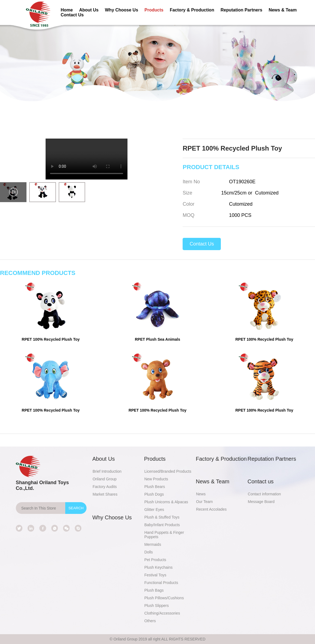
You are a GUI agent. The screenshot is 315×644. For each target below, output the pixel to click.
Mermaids (153, 544)
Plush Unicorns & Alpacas (166, 502)
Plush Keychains (159, 567)
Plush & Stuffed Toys (162, 517)
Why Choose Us (121, 10)
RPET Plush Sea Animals (157, 339)
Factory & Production (192, 10)
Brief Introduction (107, 471)
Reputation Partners (241, 10)
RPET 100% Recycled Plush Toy (51, 339)
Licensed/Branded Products (168, 471)
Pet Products (155, 560)
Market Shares (105, 494)
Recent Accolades (211, 509)
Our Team (204, 502)
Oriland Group (105, 479)
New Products (156, 479)
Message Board (261, 502)
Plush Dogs (154, 494)
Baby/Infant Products (162, 525)
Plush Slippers (157, 606)
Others (150, 621)
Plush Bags (154, 590)
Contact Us (72, 15)
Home (67, 10)
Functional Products (161, 583)
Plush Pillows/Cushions (164, 598)
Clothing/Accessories (162, 613)
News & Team (283, 10)
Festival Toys (155, 575)
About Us (89, 10)
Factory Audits (105, 487)
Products (154, 10)
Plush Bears (155, 487)
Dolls (149, 552)
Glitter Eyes (154, 510)
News (201, 494)
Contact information (264, 494)
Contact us (261, 481)
